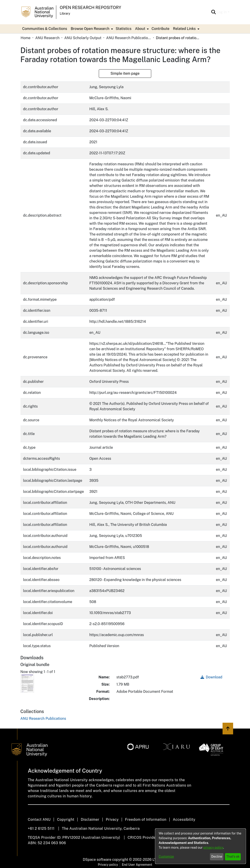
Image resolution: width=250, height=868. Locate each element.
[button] (213, 12)
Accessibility (184, 820)
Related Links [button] (184, 29)
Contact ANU (39, 820)
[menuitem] (91, 29)
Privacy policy (108, 865)
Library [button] (65, 13)
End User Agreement (137, 865)
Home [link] (26, 38)
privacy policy (213, 848)
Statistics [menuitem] (124, 29)
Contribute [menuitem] (160, 29)
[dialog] (200, 846)
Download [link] (211, 677)
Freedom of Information (146, 820)
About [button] (140, 29)
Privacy (112, 820)
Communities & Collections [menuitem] (45, 29)
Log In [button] (222, 12)
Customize (166, 857)
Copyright (66, 820)
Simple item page (125, 73)
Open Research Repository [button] (91, 8)
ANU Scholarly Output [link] (83, 38)
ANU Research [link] (47, 38)
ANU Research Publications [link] (129, 38)
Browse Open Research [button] (90, 29)
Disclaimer (90, 820)
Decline (217, 857)
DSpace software (97, 860)
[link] (43, 719)
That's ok (233, 857)
